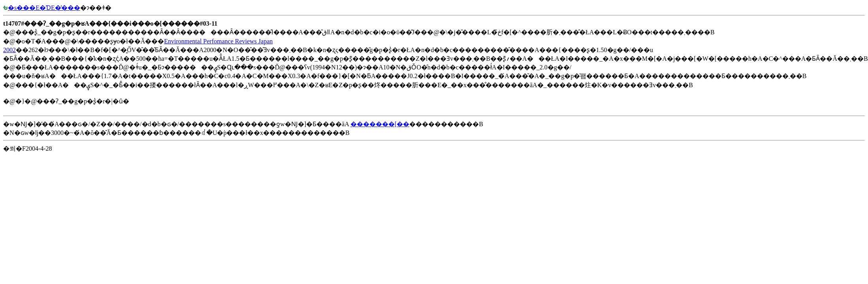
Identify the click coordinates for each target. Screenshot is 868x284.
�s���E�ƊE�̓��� (42, 8)
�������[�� (380, 124)
